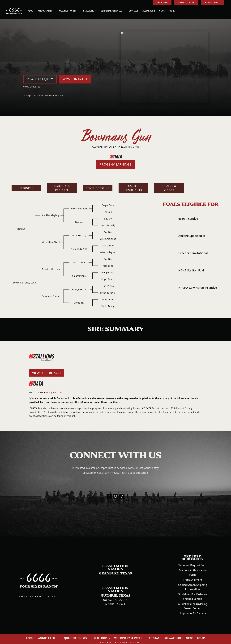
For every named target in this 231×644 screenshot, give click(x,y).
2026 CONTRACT (75, 78)
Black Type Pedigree (62, 186)
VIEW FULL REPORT (47, 371)
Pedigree (26, 186)
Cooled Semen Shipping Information (193, 585)
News (162, 11)
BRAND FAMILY (212, 2)
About (31, 11)
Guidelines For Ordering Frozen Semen (193, 604)
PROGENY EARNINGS (116, 162)
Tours (172, 11)
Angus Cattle (45, 11)
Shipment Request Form (193, 563)
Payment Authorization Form (193, 571)
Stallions (89, 11)
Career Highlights (133, 186)
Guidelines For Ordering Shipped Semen (193, 595)
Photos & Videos (169, 186)
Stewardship (149, 11)
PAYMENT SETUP (186, 2)
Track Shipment (193, 578)
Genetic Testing (98, 186)
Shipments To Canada (193, 611)
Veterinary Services (111, 11)
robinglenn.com (54, 390)
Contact (133, 11)
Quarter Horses (68, 11)
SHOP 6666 (162, 2)
